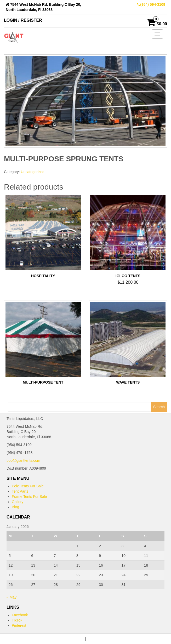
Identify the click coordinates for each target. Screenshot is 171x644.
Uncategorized (33, 172)
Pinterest (19, 625)
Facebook (20, 615)
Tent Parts (20, 491)
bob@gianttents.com (23, 460)
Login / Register (23, 20)
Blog (15, 507)
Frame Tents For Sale (29, 497)
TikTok (17, 620)
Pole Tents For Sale (28, 486)
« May (12, 597)
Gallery (18, 502)
